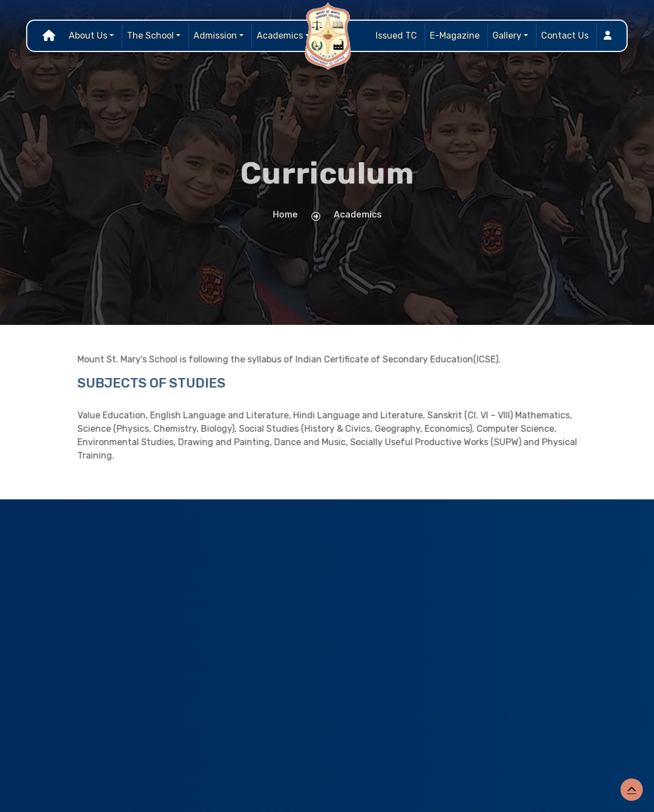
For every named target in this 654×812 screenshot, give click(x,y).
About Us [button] (88, 36)
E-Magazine (455, 36)
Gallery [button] (507, 36)
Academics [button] (280, 36)
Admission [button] (215, 36)
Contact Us (565, 36)
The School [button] (150, 36)
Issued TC (396, 36)
